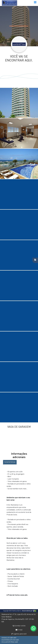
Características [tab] (10, 462)
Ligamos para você (19, 634)
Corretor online (19, 626)
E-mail (19, 630)
